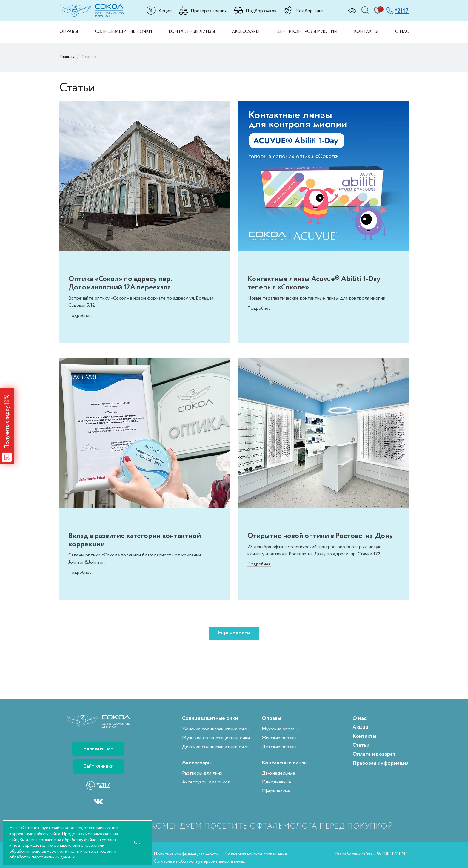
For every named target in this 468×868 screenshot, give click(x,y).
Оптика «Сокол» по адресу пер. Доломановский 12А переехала (120, 283)
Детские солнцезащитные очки (215, 747)
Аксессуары (246, 32)
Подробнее (80, 316)
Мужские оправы (280, 729)
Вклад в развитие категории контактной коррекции (135, 540)
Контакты (366, 32)
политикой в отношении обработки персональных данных (63, 854)
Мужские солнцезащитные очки (216, 738)
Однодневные (276, 782)
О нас (402, 32)
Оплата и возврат (374, 754)
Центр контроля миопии (307, 32)
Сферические (276, 791)
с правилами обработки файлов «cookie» (57, 848)
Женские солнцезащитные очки (215, 729)
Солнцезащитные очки (123, 32)
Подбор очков (261, 11)
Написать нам (98, 749)
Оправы (69, 32)
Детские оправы (279, 747)
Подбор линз (310, 11)
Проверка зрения (209, 11)
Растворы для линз (202, 773)
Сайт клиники (98, 766)
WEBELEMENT (393, 854)
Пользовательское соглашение (256, 854)
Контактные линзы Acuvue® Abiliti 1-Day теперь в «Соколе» (314, 283)
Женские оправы (279, 738)
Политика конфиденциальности (186, 854)
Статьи (361, 745)
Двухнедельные (278, 773)
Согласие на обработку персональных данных (200, 861)
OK (137, 842)
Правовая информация (381, 763)
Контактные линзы (192, 32)
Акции (165, 11)
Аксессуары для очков (206, 782)
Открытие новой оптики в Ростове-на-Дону (320, 536)
